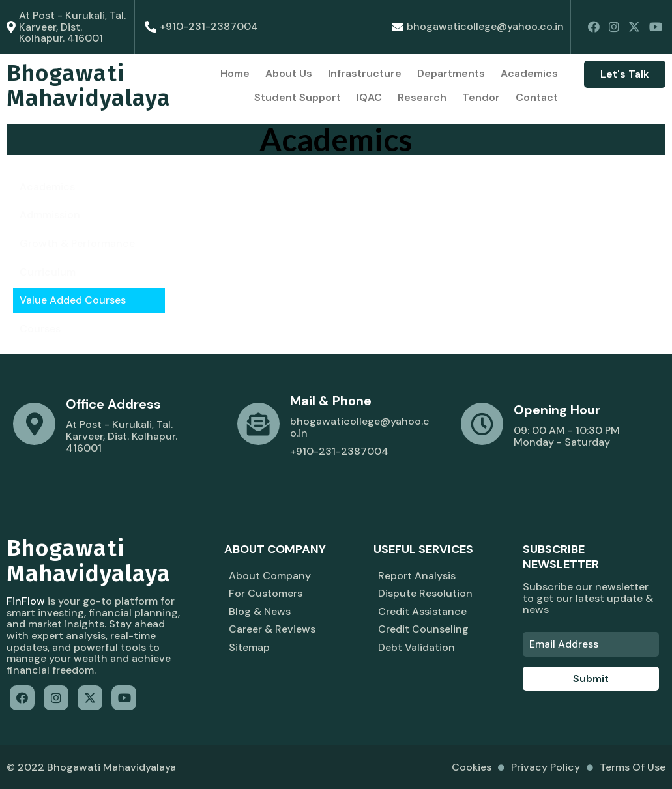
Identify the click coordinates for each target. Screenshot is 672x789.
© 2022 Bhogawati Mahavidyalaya (91, 767)
